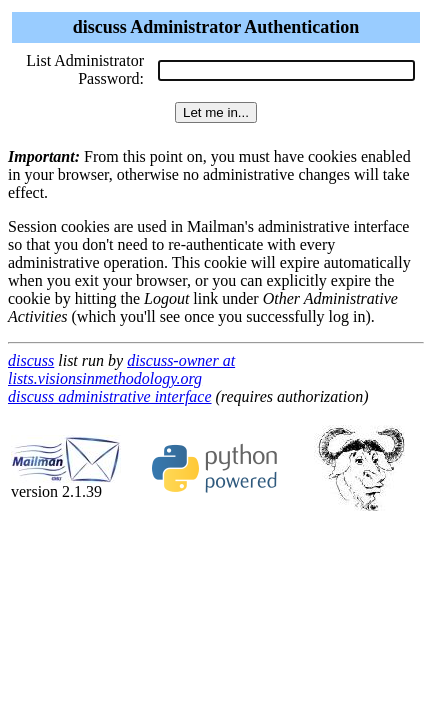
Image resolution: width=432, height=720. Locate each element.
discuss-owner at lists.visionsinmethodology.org (121, 369)
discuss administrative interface (110, 396)
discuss (31, 360)
